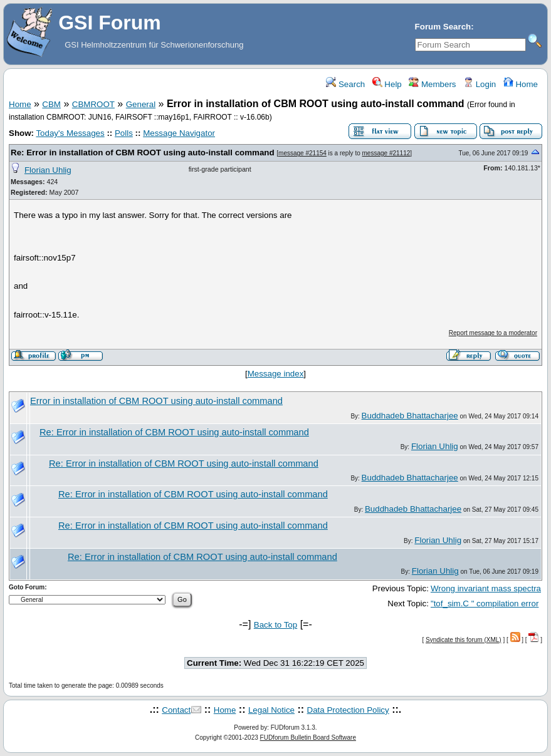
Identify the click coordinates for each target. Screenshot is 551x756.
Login (480, 84)
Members (432, 84)
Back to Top (275, 625)
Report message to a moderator (493, 333)
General (141, 104)
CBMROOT (93, 104)
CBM (51, 104)
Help (387, 84)
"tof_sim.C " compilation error (485, 603)
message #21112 (386, 153)
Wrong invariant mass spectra (486, 588)
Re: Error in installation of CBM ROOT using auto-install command (143, 153)
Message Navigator (179, 133)
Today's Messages (70, 133)
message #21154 (302, 153)
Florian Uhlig (48, 170)
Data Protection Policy (348, 710)
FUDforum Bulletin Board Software (308, 738)
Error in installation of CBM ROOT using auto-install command (156, 401)
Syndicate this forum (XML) (464, 640)
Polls (124, 133)
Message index (276, 374)
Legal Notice (271, 710)
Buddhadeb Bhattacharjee (410, 416)
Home (521, 84)
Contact (176, 710)
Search (345, 84)
